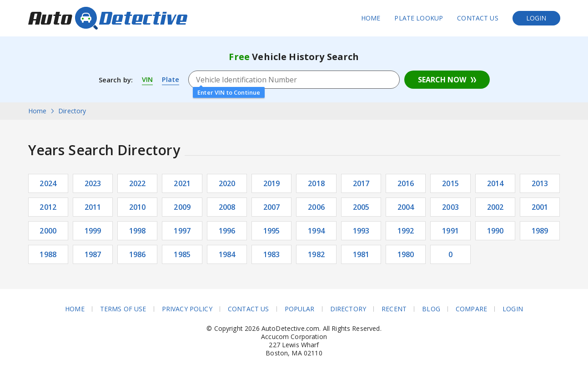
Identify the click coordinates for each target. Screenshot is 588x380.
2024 (48, 183)
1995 (272, 231)
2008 (227, 207)
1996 (227, 231)
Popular (300, 309)
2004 (406, 207)
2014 (495, 183)
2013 (540, 183)
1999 (93, 231)
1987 (93, 254)
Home (371, 18)
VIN (147, 80)
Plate (171, 80)
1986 (138, 254)
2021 (182, 183)
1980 (406, 254)
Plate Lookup (419, 18)
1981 (361, 254)
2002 (495, 207)
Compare (471, 309)
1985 (182, 254)
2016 (406, 183)
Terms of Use (123, 309)
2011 (93, 207)
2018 (316, 183)
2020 (227, 183)
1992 (406, 231)
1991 (450, 231)
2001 (540, 207)
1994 (316, 231)
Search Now (442, 80)
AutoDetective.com (108, 18)
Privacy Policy (187, 309)
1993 (361, 231)
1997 (182, 231)
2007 (272, 207)
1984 (227, 254)
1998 (138, 231)
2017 (361, 183)
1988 (48, 254)
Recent (394, 309)
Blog (431, 309)
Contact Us (478, 18)
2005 (361, 207)
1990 (495, 231)
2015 (450, 183)
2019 (272, 183)
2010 (138, 207)
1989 (540, 231)
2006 (316, 207)
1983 (272, 254)
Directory (348, 309)
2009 (182, 207)
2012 (48, 207)
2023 (93, 183)
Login (536, 18)
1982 (316, 254)
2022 (138, 183)
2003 (450, 207)
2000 (48, 231)
